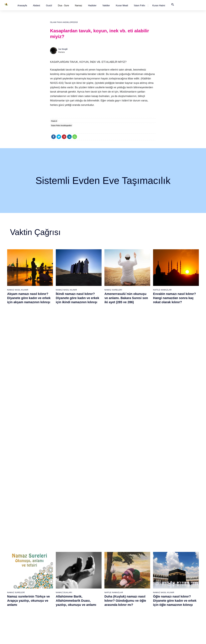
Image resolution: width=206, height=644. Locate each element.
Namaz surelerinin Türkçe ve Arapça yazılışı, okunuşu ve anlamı (28, 373)
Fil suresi (79, 556)
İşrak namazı (140, 556)
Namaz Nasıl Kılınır (18, 290)
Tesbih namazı (140, 566)
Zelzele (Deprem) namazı (145, 616)
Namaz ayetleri (23, 571)
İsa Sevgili (63, 49)
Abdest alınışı (22, 551)
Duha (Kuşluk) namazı (144, 576)
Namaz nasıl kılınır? (55, 551)
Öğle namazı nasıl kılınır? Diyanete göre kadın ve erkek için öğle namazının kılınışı (175, 373)
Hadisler (92, 6)
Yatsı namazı (110, 571)
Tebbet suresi (81, 586)
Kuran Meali (122, 6)
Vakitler (106, 6)
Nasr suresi (80, 581)
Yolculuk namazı (141, 606)
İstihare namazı (141, 561)
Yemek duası (22, 596)
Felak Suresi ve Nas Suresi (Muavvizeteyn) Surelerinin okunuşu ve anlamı (124, 441)
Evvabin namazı (141, 581)
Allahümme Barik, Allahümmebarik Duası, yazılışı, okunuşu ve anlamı (76, 373)
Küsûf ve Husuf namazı (144, 611)
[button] (22, 6)
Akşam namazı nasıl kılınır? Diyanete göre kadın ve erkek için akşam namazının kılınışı (29, 298)
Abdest (36, 6)
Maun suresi (80, 566)
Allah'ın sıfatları (23, 581)
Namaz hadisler (23, 566)
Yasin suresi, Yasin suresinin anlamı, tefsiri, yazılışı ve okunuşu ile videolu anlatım (77, 441)
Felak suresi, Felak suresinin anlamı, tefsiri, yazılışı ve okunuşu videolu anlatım (175, 441)
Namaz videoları (53, 571)
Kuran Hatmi (159, 6)
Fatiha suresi (81, 551)
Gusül (49, 6)
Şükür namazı (140, 551)
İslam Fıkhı (139, 6)
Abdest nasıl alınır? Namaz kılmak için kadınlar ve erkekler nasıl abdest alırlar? (28, 441)
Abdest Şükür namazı (143, 596)
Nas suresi (80, 601)
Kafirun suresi (81, 576)
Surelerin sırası (23, 576)
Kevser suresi (81, 571)
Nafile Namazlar (162, 290)
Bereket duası (22, 591)
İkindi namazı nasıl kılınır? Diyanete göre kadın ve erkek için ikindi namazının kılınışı (77, 298)
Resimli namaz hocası (55, 556)
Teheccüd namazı (142, 571)
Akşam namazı (111, 566)
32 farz (19, 586)
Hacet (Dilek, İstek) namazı (146, 591)
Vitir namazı (110, 576)
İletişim (166, 576)
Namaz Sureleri (113, 290)
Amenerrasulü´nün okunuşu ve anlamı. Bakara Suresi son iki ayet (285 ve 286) (126, 298)
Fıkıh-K (54, 121)
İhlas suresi (80, 591)
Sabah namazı (111, 551)
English (167, 566)
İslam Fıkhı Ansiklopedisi (64, 22)
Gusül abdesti (22, 556)
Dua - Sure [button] (63, 6)
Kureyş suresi (81, 561)
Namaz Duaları (64, 365)
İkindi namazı (110, 561)
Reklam (167, 571)
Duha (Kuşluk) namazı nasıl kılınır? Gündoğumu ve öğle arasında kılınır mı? (125, 373)
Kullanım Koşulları (142, 639)
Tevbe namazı (140, 586)
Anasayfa (22, 6)
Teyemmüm (21, 561)
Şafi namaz (51, 566)
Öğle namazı (110, 556)
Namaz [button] (79, 6)
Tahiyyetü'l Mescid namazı (146, 601)
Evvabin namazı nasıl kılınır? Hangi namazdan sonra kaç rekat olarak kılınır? (175, 298)
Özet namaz (51, 561)
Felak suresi (80, 596)
